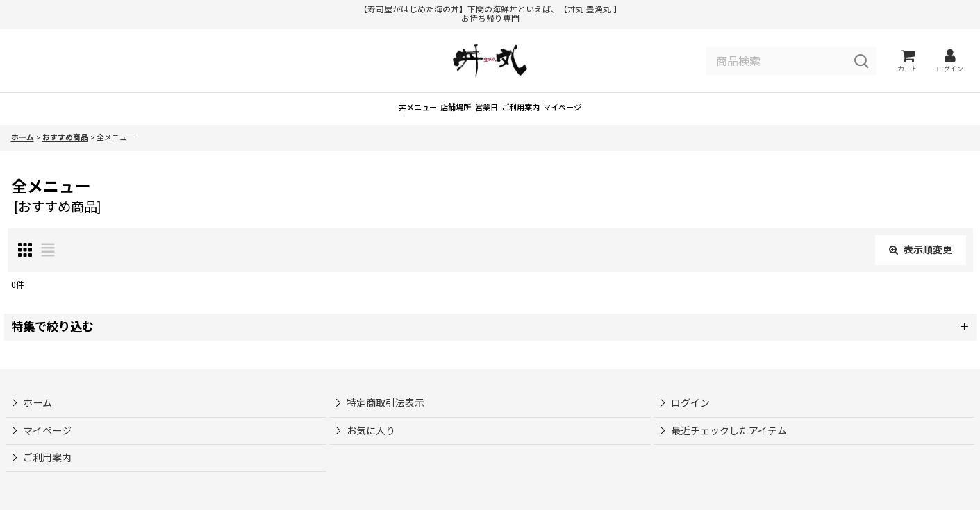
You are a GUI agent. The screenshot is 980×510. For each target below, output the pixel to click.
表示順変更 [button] (921, 270)
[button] (490, 347)
